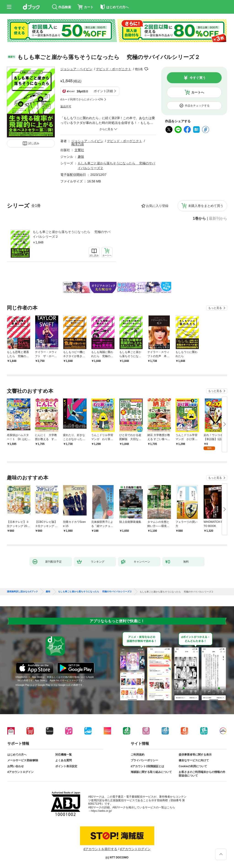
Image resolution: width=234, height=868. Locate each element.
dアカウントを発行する (100, 849)
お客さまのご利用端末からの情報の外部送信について (202, 774)
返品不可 (66, 107)
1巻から (199, 219)
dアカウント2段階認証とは (147, 766)
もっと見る (215, 308)
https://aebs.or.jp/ (101, 811)
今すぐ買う (198, 78)
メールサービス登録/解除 (23, 760)
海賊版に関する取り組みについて (151, 772)
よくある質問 (64, 760)
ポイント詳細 (103, 91)
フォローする (146, 69)
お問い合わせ (16, 766)
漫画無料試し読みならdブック (22, 592)
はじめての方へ (17, 755)
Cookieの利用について (193, 766)
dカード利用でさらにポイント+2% (82, 99)
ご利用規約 (138, 755)
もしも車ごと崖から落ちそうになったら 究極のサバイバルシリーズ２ (72, 234)
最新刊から (218, 219)
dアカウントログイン (20, 772)
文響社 (79, 150)
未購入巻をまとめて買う (206, 206)
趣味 (81, 157)
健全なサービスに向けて (194, 760)
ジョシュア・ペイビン (76, 69)
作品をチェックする (197, 106)
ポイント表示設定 (66, 766)
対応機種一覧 (64, 755)
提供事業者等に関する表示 (195, 755)
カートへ (198, 92)
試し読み (34, 143)
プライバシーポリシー (144, 760)
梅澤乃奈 (78, 144)
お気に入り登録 (157, 206)
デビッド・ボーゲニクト (114, 69)
